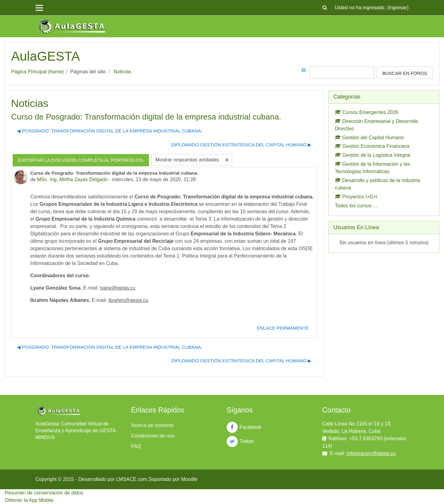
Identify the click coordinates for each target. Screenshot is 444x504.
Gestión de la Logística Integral (373, 155)
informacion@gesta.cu (371, 453)
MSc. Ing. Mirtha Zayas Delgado (72, 179)
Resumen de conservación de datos (44, 493)
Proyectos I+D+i (356, 197)
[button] (325, 8)
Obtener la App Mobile (29, 500)
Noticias (123, 72)
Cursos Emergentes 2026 (366, 112)
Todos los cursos (353, 206)
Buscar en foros (405, 73)
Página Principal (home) (37, 72)
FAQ (136, 446)
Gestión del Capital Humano (369, 138)
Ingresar (398, 8)
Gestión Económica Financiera (372, 146)
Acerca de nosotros (152, 425)
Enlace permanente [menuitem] (283, 328)
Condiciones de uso (153, 436)
